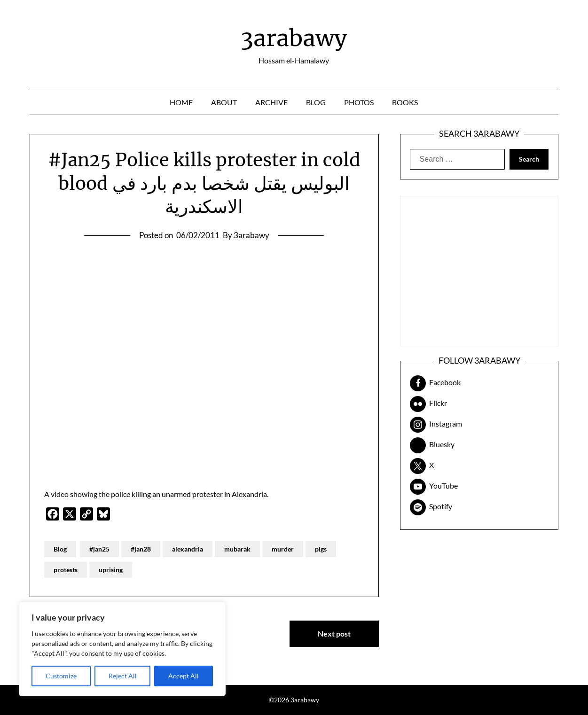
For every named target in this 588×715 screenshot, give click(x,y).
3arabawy (294, 38)
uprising (111, 570)
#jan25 (99, 549)
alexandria (188, 549)
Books (405, 102)
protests (66, 570)
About (224, 102)
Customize (61, 676)
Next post (334, 633)
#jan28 (141, 549)
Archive (271, 102)
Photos (359, 102)
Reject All (123, 676)
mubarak (237, 549)
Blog (316, 102)
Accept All (184, 676)
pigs (321, 549)
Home (181, 102)
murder (283, 549)
